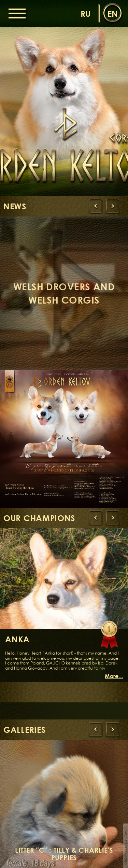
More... (114, 676)
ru (86, 13)
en (113, 13)
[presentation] (96, 206)
